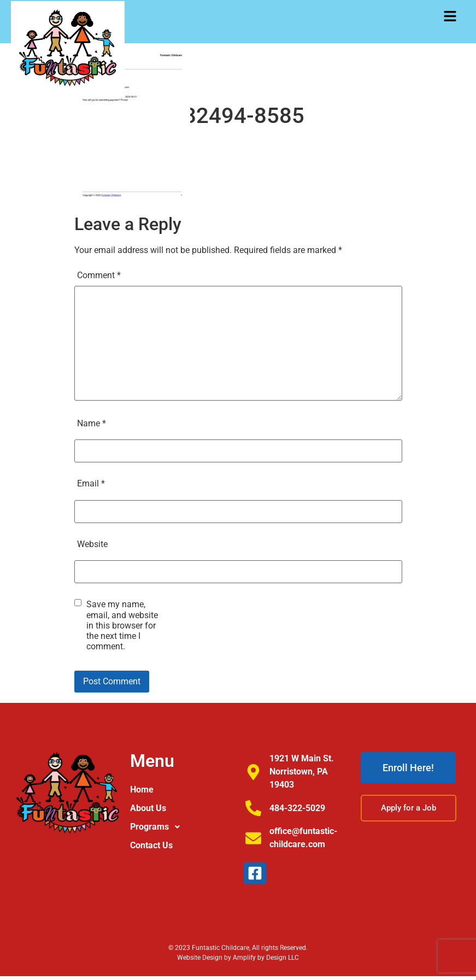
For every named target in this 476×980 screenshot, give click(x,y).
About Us (148, 808)
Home (142, 790)
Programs (158, 827)
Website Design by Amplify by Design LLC (238, 958)
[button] (450, 17)
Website (92, 544)
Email (91, 483)
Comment (99, 275)
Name (92, 423)
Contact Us (151, 845)
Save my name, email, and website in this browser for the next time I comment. (122, 625)
